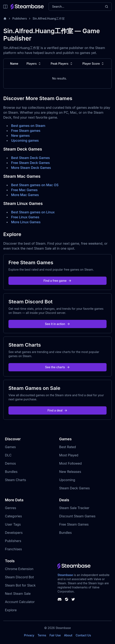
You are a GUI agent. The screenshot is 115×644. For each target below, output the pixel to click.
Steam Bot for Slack (20, 585)
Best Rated (67, 447)
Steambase (65, 575)
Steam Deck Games (74, 488)
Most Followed (70, 463)
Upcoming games (25, 140)
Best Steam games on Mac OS (35, 185)
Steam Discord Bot (19, 577)
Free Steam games (26, 131)
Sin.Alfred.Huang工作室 (49, 18)
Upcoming (67, 480)
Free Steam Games (74, 524)
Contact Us (83, 635)
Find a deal (58, 410)
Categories (13, 516)
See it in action (57, 324)
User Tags (13, 524)
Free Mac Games (24, 190)
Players (34, 64)
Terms (42, 635)
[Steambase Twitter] (73, 599)
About (68, 635)
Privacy (29, 635)
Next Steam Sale (18, 594)
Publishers (20, 18)
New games (20, 136)
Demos (10, 463)
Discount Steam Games (77, 516)
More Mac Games (25, 195)
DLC (8, 455)
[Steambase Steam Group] (67, 599)
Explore (11, 610)
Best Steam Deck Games (31, 158)
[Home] (5, 19)
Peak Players (62, 64)
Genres (11, 508)
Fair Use (55, 635)
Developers (14, 533)
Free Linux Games (25, 217)
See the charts (58, 367)
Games (10, 447)
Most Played (69, 455)
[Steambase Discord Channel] (60, 599)
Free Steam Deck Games (30, 163)
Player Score (94, 64)
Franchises (13, 549)
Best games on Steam (28, 126)
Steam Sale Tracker (74, 508)
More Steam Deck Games (31, 168)
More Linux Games (26, 222)
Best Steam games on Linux (33, 212)
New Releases (70, 472)
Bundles (11, 472)
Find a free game (57, 281)
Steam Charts (15, 480)
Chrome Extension (19, 569)
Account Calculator (20, 602)
